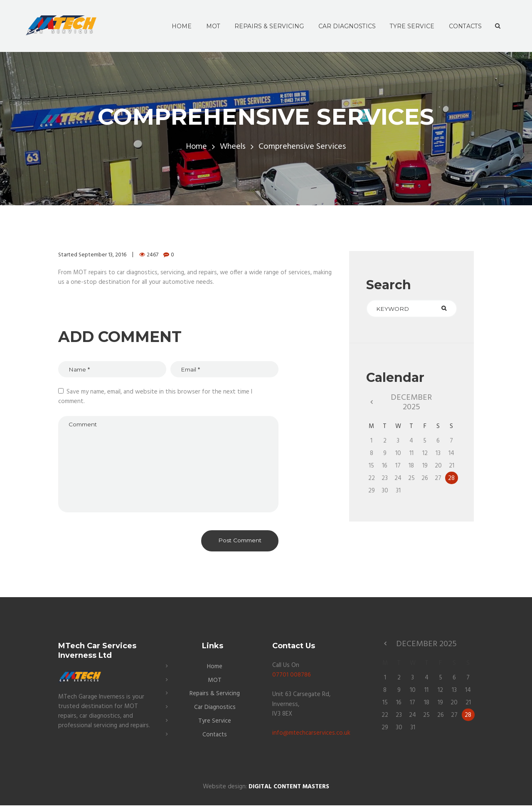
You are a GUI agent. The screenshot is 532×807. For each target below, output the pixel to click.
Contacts (215, 737)
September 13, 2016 (103, 255)
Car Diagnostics (215, 710)
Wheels (233, 147)
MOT (215, 683)
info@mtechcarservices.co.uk (312, 736)
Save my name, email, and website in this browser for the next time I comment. (155, 397)
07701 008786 (292, 678)
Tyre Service (215, 723)
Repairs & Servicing (215, 696)
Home (196, 147)
